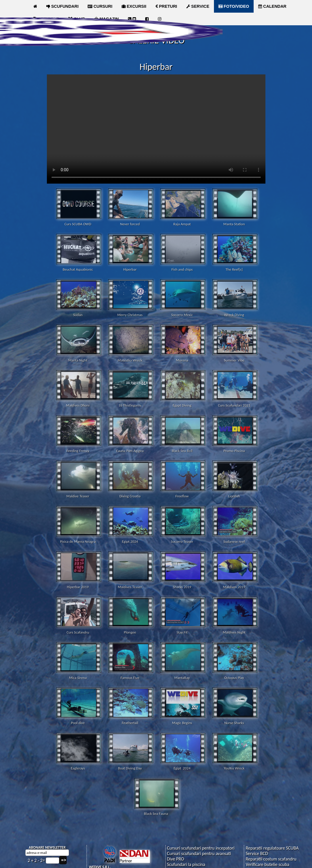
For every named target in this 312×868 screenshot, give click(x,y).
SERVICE (198, 6)
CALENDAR (272, 6)
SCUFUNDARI (62, 6)
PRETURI (166, 6)
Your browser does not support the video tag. (156, 129)
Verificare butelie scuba (267, 864)
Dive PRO (175, 859)
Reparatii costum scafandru (271, 859)
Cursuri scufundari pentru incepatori (201, 848)
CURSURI (100, 6)
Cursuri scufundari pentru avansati (199, 853)
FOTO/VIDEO (234, 6)
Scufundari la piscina (186, 864)
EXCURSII (134, 6)
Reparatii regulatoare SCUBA (272, 848)
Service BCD (257, 853)
